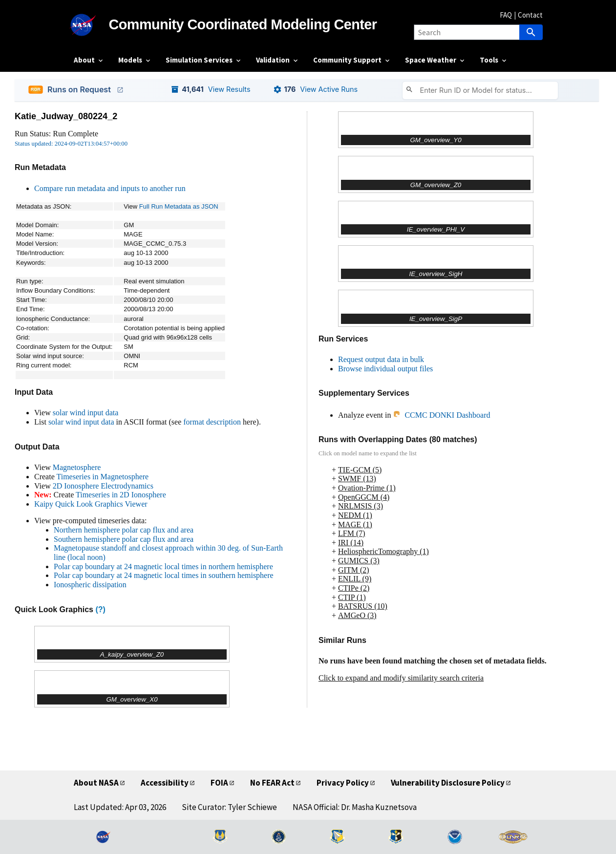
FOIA (219, 783)
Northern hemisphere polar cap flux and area (124, 530)
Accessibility (165, 783)
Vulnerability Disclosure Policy (448, 783)
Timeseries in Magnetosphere (102, 477)
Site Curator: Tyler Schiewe (229, 807)
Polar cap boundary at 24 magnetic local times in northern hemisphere (163, 566)
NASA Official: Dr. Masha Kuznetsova (355, 807)
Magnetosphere (77, 467)
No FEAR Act (272, 783)
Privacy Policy (343, 783)
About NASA (96, 783)
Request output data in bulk (381, 359)
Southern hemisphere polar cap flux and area (124, 539)
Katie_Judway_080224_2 (66, 116)
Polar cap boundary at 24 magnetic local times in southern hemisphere (164, 575)
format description (212, 422)
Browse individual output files (385, 369)
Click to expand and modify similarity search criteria (401, 678)
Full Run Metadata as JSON (179, 206)
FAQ (506, 15)
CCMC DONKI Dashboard (441, 415)
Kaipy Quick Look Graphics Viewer (91, 504)
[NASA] (91, 25)
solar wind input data (86, 413)
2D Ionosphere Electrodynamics (103, 486)
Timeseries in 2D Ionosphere (121, 495)
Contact (530, 15)
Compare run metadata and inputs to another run (110, 188)
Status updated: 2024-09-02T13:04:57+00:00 (71, 144)
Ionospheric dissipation (90, 585)
